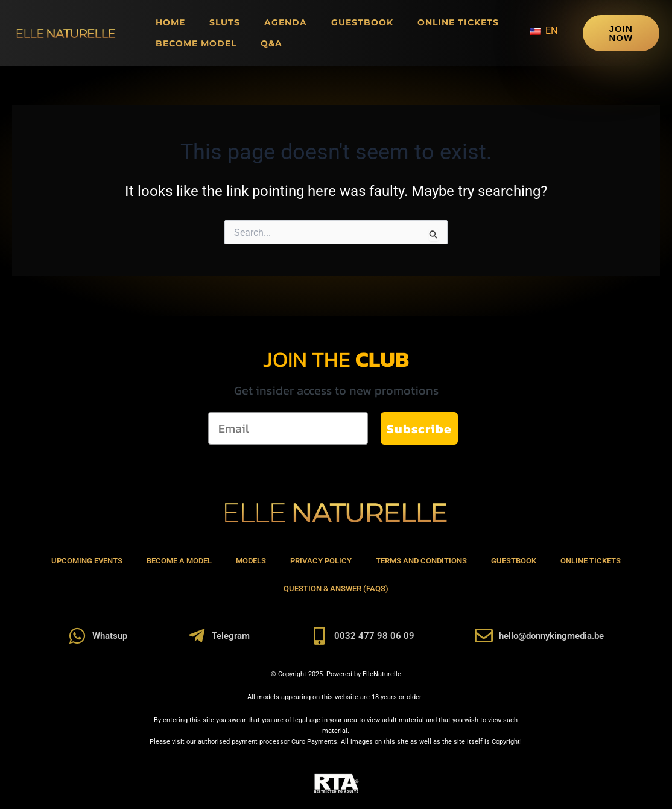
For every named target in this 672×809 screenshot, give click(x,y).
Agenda (286, 22)
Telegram (231, 636)
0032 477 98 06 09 (374, 636)
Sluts (225, 22)
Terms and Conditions (421, 561)
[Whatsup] (77, 636)
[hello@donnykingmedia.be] (484, 636)
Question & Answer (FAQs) (336, 589)
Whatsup (110, 636)
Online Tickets (458, 22)
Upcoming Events (87, 561)
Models (251, 561)
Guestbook (362, 22)
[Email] (288, 428)
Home (170, 22)
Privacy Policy (321, 561)
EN (544, 30)
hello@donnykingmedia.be (551, 636)
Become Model (196, 43)
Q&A (271, 43)
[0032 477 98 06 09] (319, 636)
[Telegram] (197, 636)
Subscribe (419, 429)
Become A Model (179, 561)
